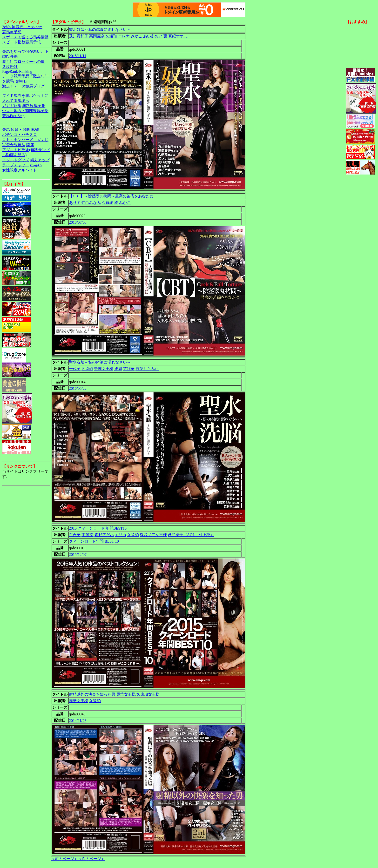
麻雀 (35, 130)
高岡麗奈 (97, 36)
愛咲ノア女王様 (153, 535)
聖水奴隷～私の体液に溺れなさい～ (100, 30)
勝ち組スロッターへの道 (23, 62)
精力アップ (40, 160)
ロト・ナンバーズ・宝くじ (25, 140)
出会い (36, 165)
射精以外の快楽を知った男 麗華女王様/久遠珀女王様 (114, 694)
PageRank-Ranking (17, 71)
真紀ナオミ (178, 36)
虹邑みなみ (91, 203)
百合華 (75, 535)
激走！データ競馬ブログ (23, 86)
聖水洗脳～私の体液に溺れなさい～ (100, 362)
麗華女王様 (79, 701)
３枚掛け (10, 67)
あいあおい (153, 36)
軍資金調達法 (14, 145)
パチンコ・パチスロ (20, 135)
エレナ (124, 36)
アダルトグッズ (16, 160)
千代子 (75, 369)
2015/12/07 (78, 555)
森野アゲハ (104, 535)
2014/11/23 (78, 721)
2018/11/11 (78, 56)
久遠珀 (111, 36)
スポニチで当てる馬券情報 (25, 37)
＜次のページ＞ (91, 859)
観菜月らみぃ (147, 369)
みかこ (136, 36)
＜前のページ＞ (64, 859)
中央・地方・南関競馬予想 (25, 111)
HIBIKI (88, 535)
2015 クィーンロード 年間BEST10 (98, 528)
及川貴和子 (79, 36)
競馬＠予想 (12, 32)
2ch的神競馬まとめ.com (22, 27)
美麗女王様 (104, 369)
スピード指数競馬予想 (21, 42)
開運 (30, 145)
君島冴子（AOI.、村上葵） (191, 535)
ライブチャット (16, 165)
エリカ (121, 535)
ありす (75, 203)
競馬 (6, 130)
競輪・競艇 (20, 130)
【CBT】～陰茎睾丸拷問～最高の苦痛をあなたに (111, 196)
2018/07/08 (78, 222)
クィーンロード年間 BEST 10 (94, 541)
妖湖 (118, 369)
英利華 (129, 369)
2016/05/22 (78, 388)
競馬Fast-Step (13, 116)
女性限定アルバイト (20, 170)
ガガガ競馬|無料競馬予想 (24, 106)
